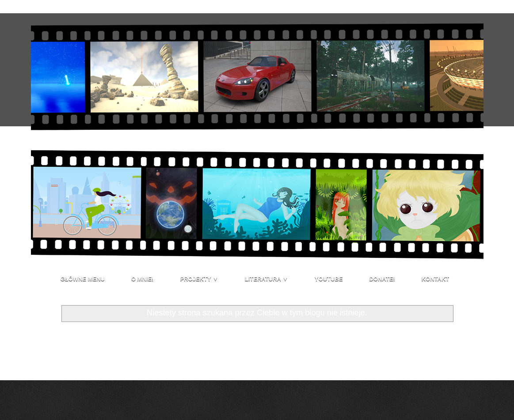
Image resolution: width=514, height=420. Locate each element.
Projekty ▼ (199, 279)
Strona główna (257, 340)
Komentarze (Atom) (112, 362)
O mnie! (143, 279)
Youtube (329, 279)
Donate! (382, 279)
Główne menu (83, 279)
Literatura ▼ (267, 279)
